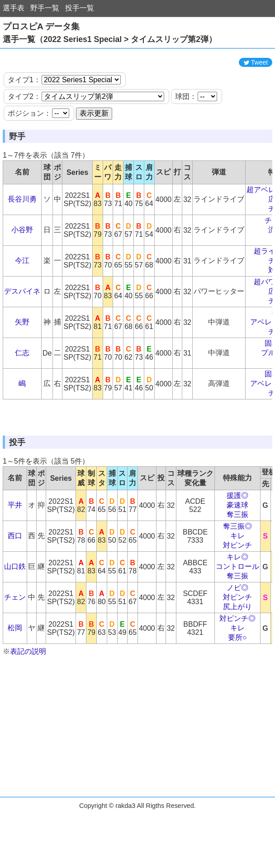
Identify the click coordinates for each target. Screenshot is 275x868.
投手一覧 (80, 8)
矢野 (22, 349)
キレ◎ (237, 611)
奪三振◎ (237, 580)
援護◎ (237, 550)
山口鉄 (15, 621)
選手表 (14, 8)
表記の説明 (28, 706)
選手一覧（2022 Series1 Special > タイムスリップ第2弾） (110, 39)
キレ (237, 590)
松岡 (15, 682)
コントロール (237, 621)
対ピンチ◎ (237, 673)
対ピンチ (237, 599)
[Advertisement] (137, 67)
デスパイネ (22, 318)
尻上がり (237, 661)
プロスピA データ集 (41, 26)
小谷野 (22, 257)
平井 (15, 559)
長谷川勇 (22, 226)
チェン (15, 651)
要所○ (237, 692)
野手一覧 (45, 8)
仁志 (22, 380)
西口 (15, 590)
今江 (22, 288)
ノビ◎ (237, 642)
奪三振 (237, 569)
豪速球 (237, 559)
